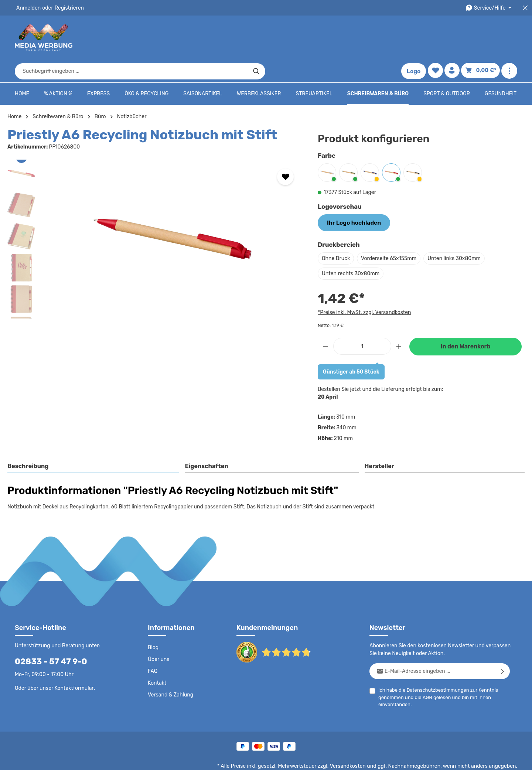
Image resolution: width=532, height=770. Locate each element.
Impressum (368, 759)
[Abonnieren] (503, 648)
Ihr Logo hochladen (351, 200)
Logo (415, 38)
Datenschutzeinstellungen (488, 759)
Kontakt (156, 660)
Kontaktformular (72, 664)
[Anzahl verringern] (325, 322)
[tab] (93, 443)
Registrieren (67, 8)
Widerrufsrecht (435, 759)
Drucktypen (400, 759)
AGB (426, 674)
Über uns (158, 636)
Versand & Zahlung (170, 671)
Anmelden (28, 8)
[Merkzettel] (437, 38)
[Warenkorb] (482, 38)
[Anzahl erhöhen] (399, 322)
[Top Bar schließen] (525, 8)
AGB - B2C (305, 759)
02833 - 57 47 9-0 (47, 638)
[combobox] (258, 38)
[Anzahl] (362, 322)
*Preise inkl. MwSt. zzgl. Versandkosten (363, 289)
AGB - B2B (336, 759)
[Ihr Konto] (454, 38)
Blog (153, 624)
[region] (155, 216)
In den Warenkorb (465, 323)
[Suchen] (383, 38)
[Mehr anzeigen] (509, 38)
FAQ (153, 648)
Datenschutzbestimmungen (435, 666)
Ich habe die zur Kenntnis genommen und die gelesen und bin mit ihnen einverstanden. (435, 673)
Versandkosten (355, 743)
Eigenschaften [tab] (206, 443)
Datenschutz (272, 759)
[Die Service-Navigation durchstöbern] (490, 8)
